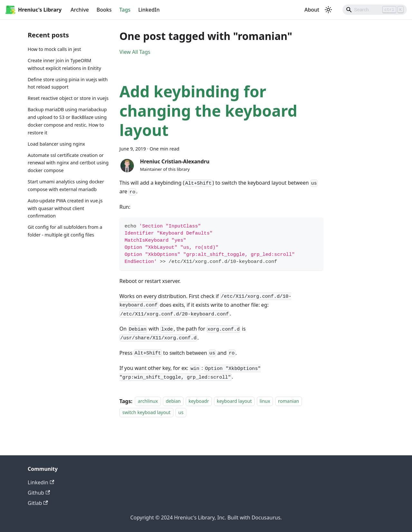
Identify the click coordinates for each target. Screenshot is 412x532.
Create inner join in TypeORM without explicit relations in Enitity (64, 64)
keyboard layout (234, 401)
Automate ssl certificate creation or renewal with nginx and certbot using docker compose (68, 163)
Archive (80, 10)
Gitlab (38, 503)
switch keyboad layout (146, 412)
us (181, 412)
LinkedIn (149, 10)
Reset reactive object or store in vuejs (68, 98)
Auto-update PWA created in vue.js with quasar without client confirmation (65, 208)
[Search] (375, 10)
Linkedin (41, 482)
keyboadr (199, 401)
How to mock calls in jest (54, 49)
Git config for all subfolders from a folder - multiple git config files (65, 231)
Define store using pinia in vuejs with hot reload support (68, 83)
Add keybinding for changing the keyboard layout (208, 111)
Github (39, 493)
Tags (125, 10)
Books (104, 10)
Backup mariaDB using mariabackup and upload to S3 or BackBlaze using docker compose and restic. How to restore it (67, 121)
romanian (289, 401)
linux (265, 401)
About (312, 10)
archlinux (148, 401)
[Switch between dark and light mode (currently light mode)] (328, 10)
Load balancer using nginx (56, 144)
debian (173, 401)
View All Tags (135, 52)
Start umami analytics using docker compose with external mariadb (66, 185)
